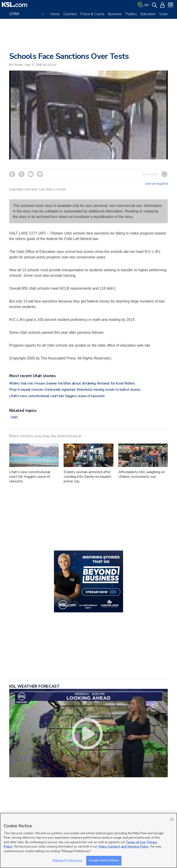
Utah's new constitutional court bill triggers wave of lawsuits (57, 396)
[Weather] (143, 5)
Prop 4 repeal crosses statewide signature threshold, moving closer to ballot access (75, 390)
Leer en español (156, 184)
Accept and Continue (104, 860)
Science (165, 14)
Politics (131, 14)
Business (115, 14)
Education (148, 14)
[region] (88, 840)
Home (55, 14)
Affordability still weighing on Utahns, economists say (142, 474)
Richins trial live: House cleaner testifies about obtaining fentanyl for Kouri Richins (72, 383)
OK (172, 819)
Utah (14, 417)
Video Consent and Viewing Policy (123, 847)
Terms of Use (136, 842)
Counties (70, 14)
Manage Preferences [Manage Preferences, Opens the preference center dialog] (67, 860)
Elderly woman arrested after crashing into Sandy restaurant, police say (88, 477)
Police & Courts (92, 14)
